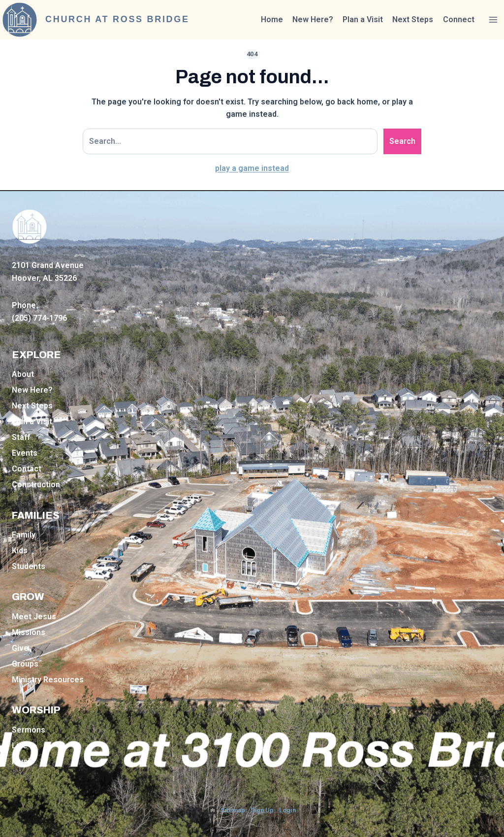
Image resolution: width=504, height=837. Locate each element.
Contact (27, 469)
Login (287, 810)
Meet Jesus (34, 617)
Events (25, 453)
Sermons (29, 730)
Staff (21, 437)
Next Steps (413, 19)
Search (402, 141)
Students (29, 566)
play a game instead (252, 168)
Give (20, 648)
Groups (25, 664)
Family (24, 535)
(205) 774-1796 (39, 318)
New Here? (313, 19)
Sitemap (233, 810)
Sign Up (262, 810)
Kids (20, 551)
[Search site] (230, 141)
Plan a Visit (363, 19)
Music (23, 761)
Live (20, 746)
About (23, 374)
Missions (29, 632)
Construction (36, 485)
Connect (459, 19)
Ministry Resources (48, 680)
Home (272, 19)
